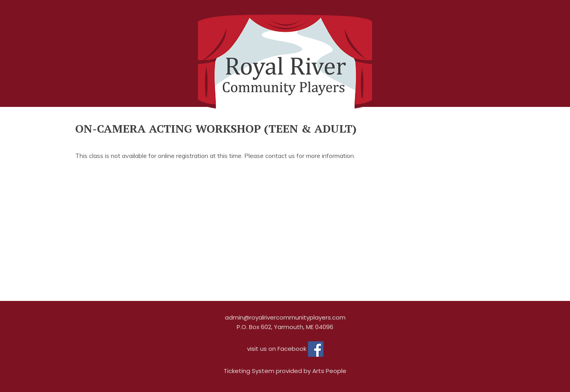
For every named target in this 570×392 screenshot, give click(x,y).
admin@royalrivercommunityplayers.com (285, 317)
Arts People (329, 371)
